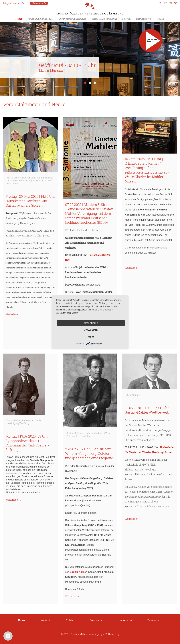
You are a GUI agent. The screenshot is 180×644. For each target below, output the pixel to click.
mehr (91, 337)
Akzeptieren (91, 323)
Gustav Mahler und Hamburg (72, 19)
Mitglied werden (12, 3)
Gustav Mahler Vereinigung (104, 19)
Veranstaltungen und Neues (40, 19)
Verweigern (91, 330)
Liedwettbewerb (144, 19)
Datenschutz (155, 620)
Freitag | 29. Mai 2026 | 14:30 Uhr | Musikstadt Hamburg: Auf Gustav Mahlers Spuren (30, 201)
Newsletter (38, 3)
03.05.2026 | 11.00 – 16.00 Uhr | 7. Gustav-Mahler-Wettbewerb (149, 410)
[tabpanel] (90, 57)
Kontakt (161, 19)
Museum (127, 19)
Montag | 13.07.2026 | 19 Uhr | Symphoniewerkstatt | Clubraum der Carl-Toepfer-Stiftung (28, 443)
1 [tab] (85, 83)
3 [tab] (95, 83)
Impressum (125, 620)
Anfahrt (70, 620)
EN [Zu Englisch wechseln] (170, 3)
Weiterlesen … (13, 314)
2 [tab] (90, 83)
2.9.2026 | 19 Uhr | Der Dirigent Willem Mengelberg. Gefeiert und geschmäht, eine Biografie (89, 453)
